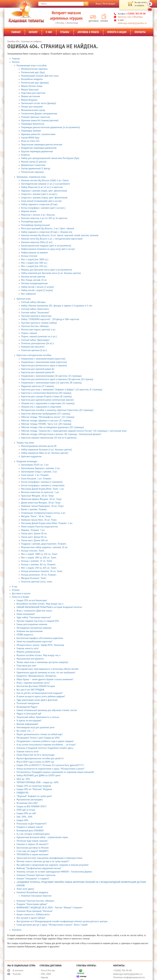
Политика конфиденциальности (129, 977)
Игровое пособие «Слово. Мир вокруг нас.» (39, 655)
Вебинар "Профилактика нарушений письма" (39, 868)
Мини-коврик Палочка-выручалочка (39, 527)
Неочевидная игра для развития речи (35, 728)
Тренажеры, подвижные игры (31, 177)
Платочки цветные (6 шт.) (34, 350)
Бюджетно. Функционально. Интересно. (37, 676)
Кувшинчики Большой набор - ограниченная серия (42, 837)
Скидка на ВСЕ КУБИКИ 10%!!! (32, 807)
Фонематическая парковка (34, 69)
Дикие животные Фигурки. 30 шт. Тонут (41, 503)
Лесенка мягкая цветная (33, 277)
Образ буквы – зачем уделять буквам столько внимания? (45, 679)
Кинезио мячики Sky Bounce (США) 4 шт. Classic (45, 181)
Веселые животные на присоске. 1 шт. (40, 492)
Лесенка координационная (34, 283)
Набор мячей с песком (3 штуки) (37, 287)
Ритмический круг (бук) (33, 72)
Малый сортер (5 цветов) (34, 162)
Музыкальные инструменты (30, 659)
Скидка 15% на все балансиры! (32, 600)
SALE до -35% (23, 779)
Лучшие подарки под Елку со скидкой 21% (38, 621)
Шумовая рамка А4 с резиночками (38, 134)
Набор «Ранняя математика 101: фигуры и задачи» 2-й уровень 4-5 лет (57, 306)
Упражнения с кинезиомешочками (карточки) (44, 362)
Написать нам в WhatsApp (130, 17)
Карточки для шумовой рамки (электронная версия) (47, 400)
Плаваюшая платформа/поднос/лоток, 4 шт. (43, 513)
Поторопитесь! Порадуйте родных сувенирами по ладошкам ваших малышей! (55, 772)
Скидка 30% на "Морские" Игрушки (34, 789)
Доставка (93, 19)
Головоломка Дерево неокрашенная (39, 114)
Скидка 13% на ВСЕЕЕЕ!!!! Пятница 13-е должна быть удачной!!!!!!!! (50, 765)
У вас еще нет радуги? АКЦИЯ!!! (33, 851)
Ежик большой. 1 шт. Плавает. (36, 479)
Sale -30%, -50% (24, 817)
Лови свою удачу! (25, 889)
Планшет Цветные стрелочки (36, 117)
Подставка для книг (26, 666)
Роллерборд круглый (32, 222)
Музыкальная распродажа (30, 800)
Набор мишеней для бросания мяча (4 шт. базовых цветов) (51, 273)
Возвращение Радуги (27, 707)
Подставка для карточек (33, 93)
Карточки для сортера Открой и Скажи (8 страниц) (46, 397)
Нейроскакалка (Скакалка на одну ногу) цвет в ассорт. (48, 249)
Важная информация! (27, 724)
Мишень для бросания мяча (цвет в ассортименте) (47, 270)
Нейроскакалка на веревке (34, 253)
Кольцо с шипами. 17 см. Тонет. (37, 561)
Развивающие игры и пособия (32, 66)
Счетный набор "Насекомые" (35, 313)
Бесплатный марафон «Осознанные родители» (40, 638)
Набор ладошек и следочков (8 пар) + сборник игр (47, 232)
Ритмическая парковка (32, 172)
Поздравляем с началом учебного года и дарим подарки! (45, 741)
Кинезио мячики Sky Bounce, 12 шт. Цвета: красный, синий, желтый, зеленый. (60, 235)
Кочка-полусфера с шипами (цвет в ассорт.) (43, 208)
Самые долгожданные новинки (32, 624)
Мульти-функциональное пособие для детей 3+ (40, 759)
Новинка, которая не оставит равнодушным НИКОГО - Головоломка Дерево (54, 872)
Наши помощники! (26, 614)
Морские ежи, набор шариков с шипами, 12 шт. (45, 547)
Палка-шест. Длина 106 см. (35, 540)
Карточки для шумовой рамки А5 (38, 372)
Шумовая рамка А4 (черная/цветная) (40, 121)
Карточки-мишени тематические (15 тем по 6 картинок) (49, 438)
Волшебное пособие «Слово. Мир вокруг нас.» (40, 604)
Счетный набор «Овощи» (33, 302)
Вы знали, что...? (25, 731)
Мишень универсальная (28, 652)
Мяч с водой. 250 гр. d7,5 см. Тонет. (39, 568)
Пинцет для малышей (32, 107)
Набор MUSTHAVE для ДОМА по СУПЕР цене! (39, 776)
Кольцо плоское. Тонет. (33, 551)
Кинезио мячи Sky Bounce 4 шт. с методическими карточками (52, 239)
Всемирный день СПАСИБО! (30, 831)
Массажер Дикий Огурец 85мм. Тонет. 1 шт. (43, 489)
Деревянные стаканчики (33, 165)
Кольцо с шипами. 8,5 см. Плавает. (39, 565)
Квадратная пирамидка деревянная (39, 148)
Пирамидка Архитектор (33, 124)
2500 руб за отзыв (26, 810)
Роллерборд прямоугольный (35, 225)
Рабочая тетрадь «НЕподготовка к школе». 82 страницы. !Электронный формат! (61, 434)
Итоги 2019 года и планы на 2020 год (35, 762)
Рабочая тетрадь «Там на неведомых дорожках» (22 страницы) (53, 427)
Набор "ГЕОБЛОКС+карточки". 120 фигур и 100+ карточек (50, 319)
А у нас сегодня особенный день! (33, 834)
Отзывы (65, 32)
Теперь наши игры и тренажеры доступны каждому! (42, 662)
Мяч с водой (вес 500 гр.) (34, 263)
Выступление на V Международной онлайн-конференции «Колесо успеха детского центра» (62, 921)
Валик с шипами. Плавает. (34, 509)
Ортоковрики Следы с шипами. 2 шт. (39, 472)
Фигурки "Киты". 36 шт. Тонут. (36, 516)
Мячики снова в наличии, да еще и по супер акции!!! (43, 861)
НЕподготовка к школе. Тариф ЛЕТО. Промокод (40, 645)
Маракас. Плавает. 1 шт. (33, 530)
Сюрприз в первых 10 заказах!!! (33, 844)
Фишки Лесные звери (32, 86)
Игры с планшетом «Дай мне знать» (34, 611)
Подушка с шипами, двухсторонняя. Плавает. (44, 544)
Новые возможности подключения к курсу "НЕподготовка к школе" (51, 769)
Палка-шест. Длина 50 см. (34, 537)
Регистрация (109, 4)
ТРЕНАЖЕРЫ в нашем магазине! (33, 855)
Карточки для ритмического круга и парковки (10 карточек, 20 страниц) (57, 379)
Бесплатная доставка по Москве (33, 848)
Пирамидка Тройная (31, 131)
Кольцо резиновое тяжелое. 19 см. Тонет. (42, 571)
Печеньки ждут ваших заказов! (32, 841)
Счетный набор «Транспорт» (35, 309)
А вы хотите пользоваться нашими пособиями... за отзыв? (46, 745)
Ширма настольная (31, 96)
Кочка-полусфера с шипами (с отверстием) (43, 486)
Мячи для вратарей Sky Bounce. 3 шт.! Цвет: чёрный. (48, 229)
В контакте (18, 971)
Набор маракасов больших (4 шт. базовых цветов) (47, 450)
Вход (98, 4)
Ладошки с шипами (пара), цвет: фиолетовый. (44, 191)
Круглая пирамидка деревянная (37, 152)
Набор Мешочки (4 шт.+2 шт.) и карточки (42, 187)
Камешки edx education (33, 347)
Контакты (140, 32)
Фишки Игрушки (29, 100)
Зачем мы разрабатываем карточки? (34, 642)
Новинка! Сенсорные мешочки (36, 896)
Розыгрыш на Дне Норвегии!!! (32, 824)
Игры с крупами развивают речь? (33, 683)
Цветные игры (24, 299)
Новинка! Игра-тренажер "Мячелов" (35, 911)
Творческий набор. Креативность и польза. (38, 717)
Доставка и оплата (88, 32)
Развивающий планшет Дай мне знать (40, 76)
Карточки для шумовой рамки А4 (38, 369)
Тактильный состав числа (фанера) (39, 103)
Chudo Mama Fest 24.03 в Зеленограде (35, 755)
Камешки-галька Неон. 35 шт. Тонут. (39, 520)
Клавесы (25, 155)
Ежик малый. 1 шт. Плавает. (35, 475)
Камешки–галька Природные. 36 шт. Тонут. (43, 506)
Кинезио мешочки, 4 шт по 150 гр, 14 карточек (44, 218)
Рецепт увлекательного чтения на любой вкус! (40, 734)
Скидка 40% (22, 820)
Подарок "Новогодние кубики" (32, 904)
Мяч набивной (28, 294)
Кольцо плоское (29, 256)
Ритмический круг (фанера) (35, 83)
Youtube (17, 974)
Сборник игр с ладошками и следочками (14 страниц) (48, 403)
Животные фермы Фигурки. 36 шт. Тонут (41, 499)
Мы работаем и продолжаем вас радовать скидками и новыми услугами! (53, 865)
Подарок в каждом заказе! (30, 827)
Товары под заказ (25, 443)
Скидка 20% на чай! (26, 813)
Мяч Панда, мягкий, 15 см (34, 280)
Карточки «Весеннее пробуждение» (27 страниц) (46, 414)
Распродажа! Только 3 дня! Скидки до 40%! (38, 738)
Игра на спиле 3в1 (30, 141)
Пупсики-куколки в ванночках (36, 316)
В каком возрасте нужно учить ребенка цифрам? (41, 697)
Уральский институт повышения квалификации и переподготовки (49, 858)
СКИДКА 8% (23, 793)
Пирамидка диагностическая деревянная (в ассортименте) (51, 127)
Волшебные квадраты (32, 79)
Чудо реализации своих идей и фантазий (37, 700)
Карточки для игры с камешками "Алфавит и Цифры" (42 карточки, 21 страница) (62, 390)
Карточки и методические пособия (34, 355)
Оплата (104, 18)
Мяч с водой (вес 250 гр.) (34, 266)
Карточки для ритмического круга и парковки (44, 366)
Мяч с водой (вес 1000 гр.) (35, 260)
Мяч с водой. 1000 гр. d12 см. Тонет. (39, 554)
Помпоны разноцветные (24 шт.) (37, 343)
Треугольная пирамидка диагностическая (42, 145)
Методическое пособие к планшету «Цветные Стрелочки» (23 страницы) (57, 410)
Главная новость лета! (28, 649)
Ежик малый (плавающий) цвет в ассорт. (42, 201)
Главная (16, 32)
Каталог (33, 32)
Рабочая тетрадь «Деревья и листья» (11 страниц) (46, 421)
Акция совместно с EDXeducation (33, 915)
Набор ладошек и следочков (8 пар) (39, 204)
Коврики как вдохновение (30, 631)
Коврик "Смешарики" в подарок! (33, 879)
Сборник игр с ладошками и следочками (41, 407)
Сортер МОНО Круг (30, 138)
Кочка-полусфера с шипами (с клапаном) (42, 482)
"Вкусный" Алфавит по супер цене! (34, 796)
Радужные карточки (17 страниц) (38, 386)
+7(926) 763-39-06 (122, 971)
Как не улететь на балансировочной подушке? (40, 693)
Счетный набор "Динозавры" (36, 340)
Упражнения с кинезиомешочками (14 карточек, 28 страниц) (51, 383)
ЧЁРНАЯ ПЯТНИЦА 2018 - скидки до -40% (37, 782)
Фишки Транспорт (30, 90)
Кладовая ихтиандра (27, 461)
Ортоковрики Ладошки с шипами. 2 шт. (41, 468)
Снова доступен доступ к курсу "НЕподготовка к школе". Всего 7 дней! (52, 925)
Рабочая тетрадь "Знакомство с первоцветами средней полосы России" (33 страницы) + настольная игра (74, 431)
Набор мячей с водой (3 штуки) (37, 290)
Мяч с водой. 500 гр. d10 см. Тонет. (39, 558)
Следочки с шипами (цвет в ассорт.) (39, 194)
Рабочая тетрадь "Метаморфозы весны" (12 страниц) (48, 417)
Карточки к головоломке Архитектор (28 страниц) (46, 393)
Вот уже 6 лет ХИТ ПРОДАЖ (30, 690)
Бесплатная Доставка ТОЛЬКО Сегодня (36, 686)
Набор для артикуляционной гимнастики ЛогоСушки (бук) (50, 158)
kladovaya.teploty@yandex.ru (132, 23)
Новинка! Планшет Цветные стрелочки (36, 875)
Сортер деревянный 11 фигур (36, 169)
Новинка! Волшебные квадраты (32, 892)
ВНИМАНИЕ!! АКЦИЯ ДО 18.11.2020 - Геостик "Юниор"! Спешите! (49, 908)
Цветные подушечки (31, 457)
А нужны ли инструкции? (29, 721)
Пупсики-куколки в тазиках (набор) (39, 323)
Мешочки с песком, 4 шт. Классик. (38, 215)
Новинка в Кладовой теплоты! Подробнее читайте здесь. (45, 748)
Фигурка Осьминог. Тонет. (34, 578)
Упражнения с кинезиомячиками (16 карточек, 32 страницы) (51, 376)
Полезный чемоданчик (28, 703)
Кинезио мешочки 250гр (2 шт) (37, 242)
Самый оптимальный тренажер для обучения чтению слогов (47, 710)
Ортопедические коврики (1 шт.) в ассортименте (45, 184)
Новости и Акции (117, 32)
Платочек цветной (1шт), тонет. (37, 582)
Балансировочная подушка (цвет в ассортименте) (46, 246)
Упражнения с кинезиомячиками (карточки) (43, 359)
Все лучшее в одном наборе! (31, 918)
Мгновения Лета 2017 (27, 803)
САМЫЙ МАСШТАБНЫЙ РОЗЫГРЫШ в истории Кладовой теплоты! (49, 607)
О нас (49, 32)
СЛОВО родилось (25, 635)
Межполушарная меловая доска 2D (39, 446)
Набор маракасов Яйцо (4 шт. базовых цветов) (45, 453)
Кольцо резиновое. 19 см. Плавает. (39, 575)
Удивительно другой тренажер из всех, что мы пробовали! (46, 673)
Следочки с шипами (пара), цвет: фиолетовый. (45, 198)
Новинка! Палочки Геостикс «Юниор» (35, 901)
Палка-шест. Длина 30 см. (34, 534)
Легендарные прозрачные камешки (34, 628)
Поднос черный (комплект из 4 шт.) (39, 337)
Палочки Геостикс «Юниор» (35, 326)
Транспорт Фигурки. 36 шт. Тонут (37, 496)
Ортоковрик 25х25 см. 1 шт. (35, 465)
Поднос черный (29, 333)
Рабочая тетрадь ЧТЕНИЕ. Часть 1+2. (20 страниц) (46, 424)
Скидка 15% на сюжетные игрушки (34, 786)
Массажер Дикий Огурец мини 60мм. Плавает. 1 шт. (47, 523)
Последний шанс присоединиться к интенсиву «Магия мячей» (48, 669)
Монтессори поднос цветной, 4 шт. (38, 330)
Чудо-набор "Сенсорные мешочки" (34, 618)
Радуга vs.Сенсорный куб (29, 714)
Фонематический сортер (33, 110)
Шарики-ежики (29, 211)
